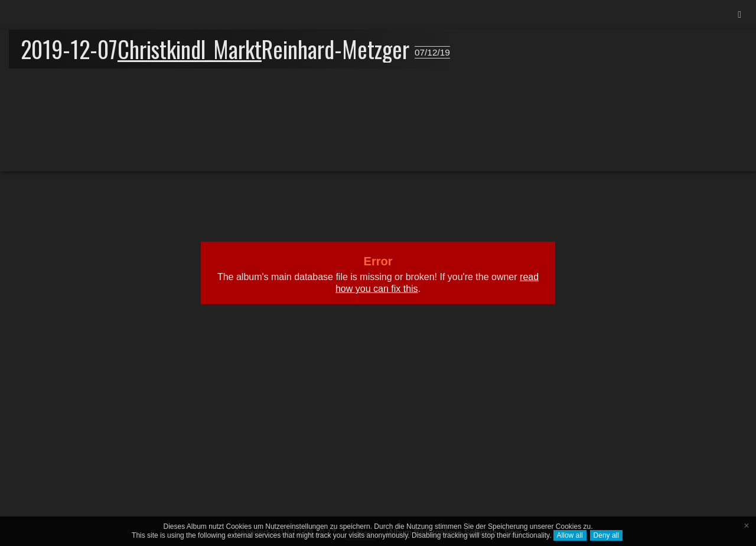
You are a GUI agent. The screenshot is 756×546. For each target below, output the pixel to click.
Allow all (570, 535)
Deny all (606, 535)
